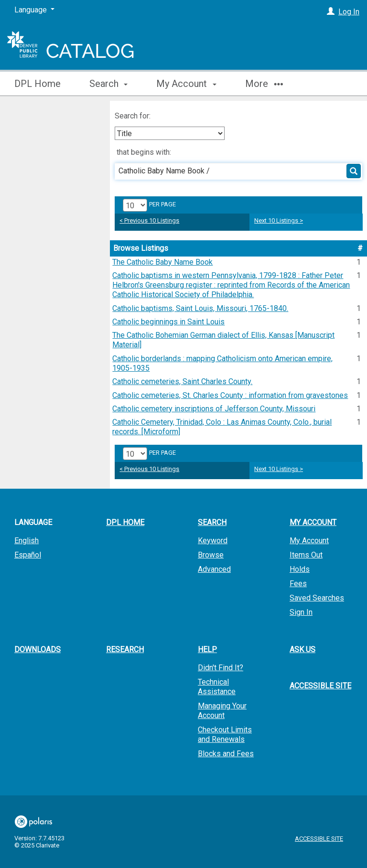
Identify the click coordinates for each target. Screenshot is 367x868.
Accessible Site (320, 686)
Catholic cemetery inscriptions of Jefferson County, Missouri (214, 409)
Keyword (213, 541)
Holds (300, 569)
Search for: (134, 116)
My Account (309, 541)
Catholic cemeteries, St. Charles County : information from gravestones (230, 395)
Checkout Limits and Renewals (225, 734)
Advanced (214, 569)
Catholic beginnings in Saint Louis (168, 322)
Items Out (306, 555)
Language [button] (33, 522)
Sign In (301, 612)
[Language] (34, 10)
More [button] (264, 84)
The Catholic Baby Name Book (162, 262)
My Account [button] (186, 84)
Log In (349, 12)
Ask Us (302, 649)
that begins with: (144, 152)
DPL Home (38, 84)
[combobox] (170, 133)
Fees (298, 584)
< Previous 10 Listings (149, 220)
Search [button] (108, 84)
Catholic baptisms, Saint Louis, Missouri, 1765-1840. (200, 308)
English (27, 541)
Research (125, 649)
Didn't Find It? (221, 668)
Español (28, 555)
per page (162, 204)
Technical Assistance (217, 687)
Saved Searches (317, 598)
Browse (211, 555)
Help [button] (207, 649)
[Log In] (331, 12)
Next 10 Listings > (279, 220)
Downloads (38, 649)
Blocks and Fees (226, 754)
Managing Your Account (222, 711)
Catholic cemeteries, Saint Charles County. (182, 381)
